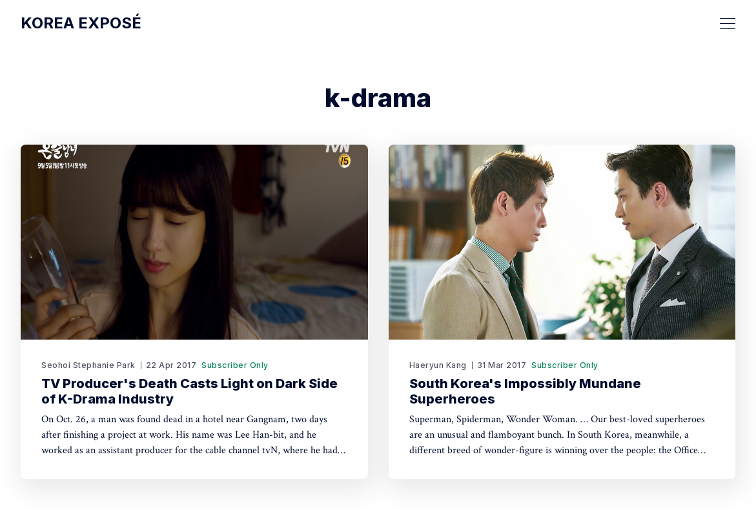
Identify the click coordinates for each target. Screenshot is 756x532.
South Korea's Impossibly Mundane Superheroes (525, 391)
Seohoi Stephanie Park (88, 365)
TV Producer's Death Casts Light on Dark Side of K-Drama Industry (189, 391)
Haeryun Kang (438, 365)
